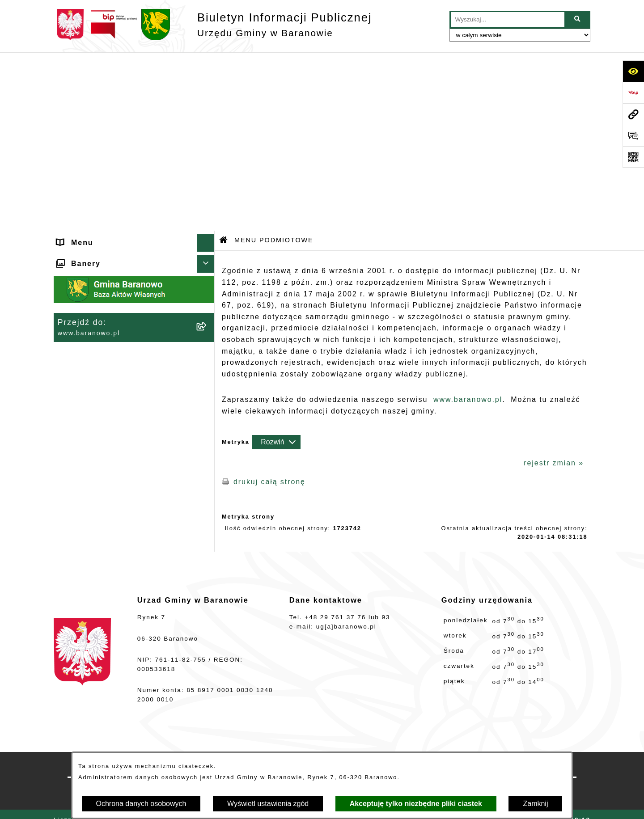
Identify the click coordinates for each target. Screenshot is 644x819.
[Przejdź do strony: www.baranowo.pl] (633, 114)
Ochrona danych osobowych (141, 804)
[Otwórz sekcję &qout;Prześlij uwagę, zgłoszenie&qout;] (633, 135)
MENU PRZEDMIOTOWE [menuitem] (106, 327)
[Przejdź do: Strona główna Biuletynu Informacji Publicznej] (224, 62)
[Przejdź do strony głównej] (213, 25)
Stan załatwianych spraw (123, 747)
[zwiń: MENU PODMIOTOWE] (208, 82)
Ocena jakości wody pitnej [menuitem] (109, 381)
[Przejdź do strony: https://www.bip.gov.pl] (633, 93)
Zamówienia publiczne (235, 747)
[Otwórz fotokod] (633, 157)
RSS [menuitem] (66, 399)
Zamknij (535, 804)
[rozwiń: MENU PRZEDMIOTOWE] (208, 327)
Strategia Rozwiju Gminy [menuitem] (106, 363)
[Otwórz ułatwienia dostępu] (633, 71)
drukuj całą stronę (269, 303)
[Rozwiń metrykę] (276, 263)
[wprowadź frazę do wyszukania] (508, 20)
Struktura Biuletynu (338, 747)
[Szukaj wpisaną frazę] (578, 20)
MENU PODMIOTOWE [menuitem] (100, 82)
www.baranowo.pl (468, 221)
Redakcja (419, 747)
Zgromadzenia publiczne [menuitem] (106, 434)
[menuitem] (134, 111)
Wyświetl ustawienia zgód (268, 804)
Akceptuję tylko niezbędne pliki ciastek (416, 804)
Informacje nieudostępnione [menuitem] (112, 345)
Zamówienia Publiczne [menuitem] (102, 416)
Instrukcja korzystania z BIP (515, 747)
